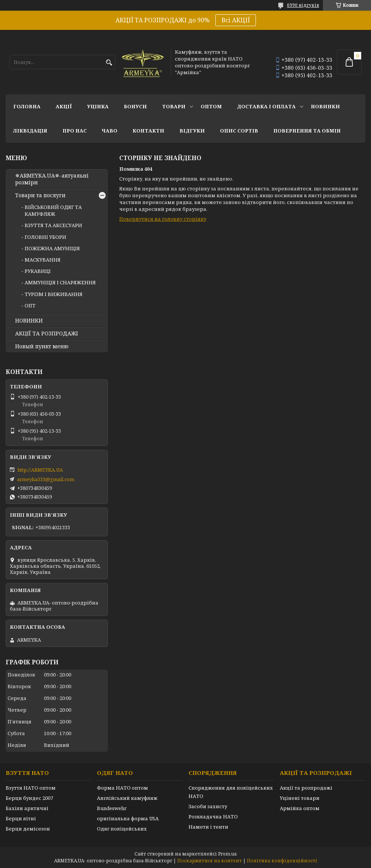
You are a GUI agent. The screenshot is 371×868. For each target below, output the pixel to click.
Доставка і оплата (266, 106)
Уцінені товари (300, 798)
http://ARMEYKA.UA (40, 470)
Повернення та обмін (307, 131)
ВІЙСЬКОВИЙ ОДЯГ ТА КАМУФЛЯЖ (53, 210)
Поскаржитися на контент (210, 861)
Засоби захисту (208, 806)
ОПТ (30, 305)
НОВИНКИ (325, 106)
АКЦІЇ (64, 106)
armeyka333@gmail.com (46, 479)
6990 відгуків (303, 5)
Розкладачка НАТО (213, 817)
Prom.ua (227, 854)
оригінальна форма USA (128, 818)
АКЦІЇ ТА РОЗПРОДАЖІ (47, 333)
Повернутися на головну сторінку (163, 219)
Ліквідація (30, 131)
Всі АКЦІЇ (236, 20)
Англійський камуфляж (127, 798)
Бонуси (135, 106)
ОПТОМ (211, 106)
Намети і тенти (208, 827)
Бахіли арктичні (27, 808)
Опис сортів (239, 131)
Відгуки (192, 131)
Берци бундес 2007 (29, 798)
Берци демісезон (28, 829)
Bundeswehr (112, 808)
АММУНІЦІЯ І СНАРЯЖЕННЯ (60, 282)
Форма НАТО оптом (122, 788)
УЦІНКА (98, 106)
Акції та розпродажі (306, 788)
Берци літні (21, 818)
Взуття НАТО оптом (31, 788)
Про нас (75, 131)
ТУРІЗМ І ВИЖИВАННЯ (54, 294)
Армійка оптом (300, 808)
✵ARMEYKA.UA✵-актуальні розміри (52, 179)
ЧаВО (110, 131)
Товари (174, 106)
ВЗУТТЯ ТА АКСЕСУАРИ (53, 225)
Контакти (148, 131)
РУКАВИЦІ (38, 271)
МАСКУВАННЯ (43, 260)
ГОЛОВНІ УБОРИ (45, 237)
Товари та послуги (40, 195)
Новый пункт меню (42, 346)
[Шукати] (109, 63)
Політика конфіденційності (282, 861)
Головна (27, 106)
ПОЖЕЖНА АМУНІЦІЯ (52, 248)
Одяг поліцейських (122, 829)
